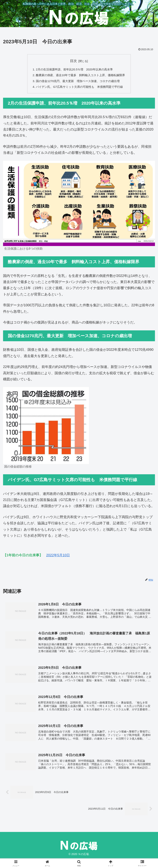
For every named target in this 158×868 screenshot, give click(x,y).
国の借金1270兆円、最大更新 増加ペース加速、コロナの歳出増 (78, 82)
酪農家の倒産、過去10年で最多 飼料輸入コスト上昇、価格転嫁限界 (81, 76)
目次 (73, 61)
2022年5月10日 (58, 557)
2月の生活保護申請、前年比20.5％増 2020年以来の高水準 (74, 69)
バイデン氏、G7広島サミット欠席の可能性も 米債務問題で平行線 (79, 88)
